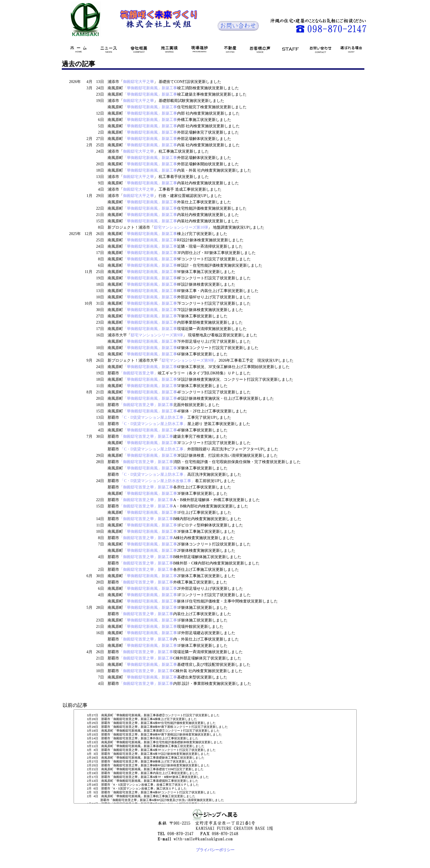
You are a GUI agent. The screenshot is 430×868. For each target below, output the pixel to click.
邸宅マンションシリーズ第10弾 (178, 227)
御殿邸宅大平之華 (135, 82)
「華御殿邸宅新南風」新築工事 (147, 88)
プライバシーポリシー (213, 865)
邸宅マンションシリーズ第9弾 (153, 335)
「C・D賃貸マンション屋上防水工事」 (151, 417)
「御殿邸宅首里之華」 (135, 373)
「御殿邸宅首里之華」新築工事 (143, 405)
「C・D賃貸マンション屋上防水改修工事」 (154, 481)
